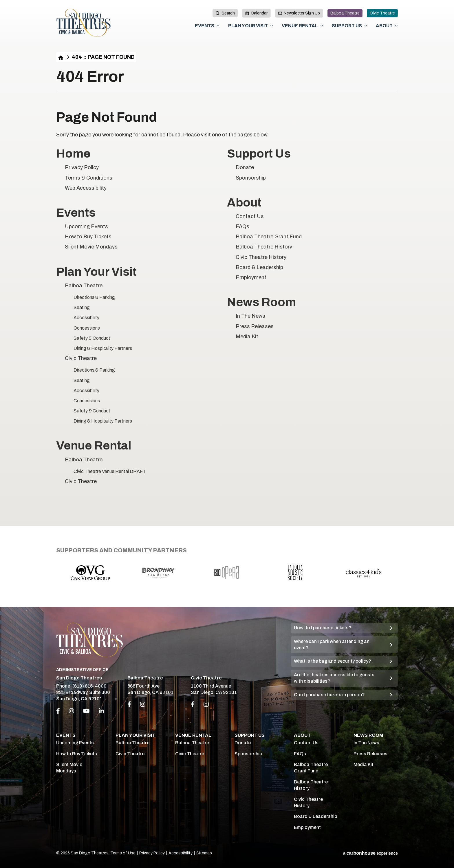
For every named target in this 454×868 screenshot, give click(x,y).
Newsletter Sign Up (299, 13)
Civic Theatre (382, 13)
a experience (370, 853)
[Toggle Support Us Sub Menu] (366, 26)
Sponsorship (251, 178)
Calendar (256, 13)
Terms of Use (123, 853)
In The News (250, 316)
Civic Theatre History (261, 257)
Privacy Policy (82, 167)
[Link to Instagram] (143, 704)
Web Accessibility (86, 188)
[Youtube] (86, 711)
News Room (261, 302)
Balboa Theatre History (264, 247)
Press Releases (255, 326)
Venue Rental (300, 26)
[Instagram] (72, 711)
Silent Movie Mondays (91, 247)
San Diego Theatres (84, 23)
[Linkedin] (101, 711)
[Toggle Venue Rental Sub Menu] (322, 26)
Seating (82, 307)
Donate (245, 167)
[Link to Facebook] (129, 704)
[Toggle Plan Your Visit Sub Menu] (272, 26)
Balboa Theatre (345, 13)
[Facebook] (58, 711)
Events (205, 26)
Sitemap (204, 853)
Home (61, 57)
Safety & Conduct (92, 338)
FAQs (242, 226)
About (384, 26)
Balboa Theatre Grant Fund (269, 237)
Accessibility (86, 318)
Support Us (347, 26)
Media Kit (247, 337)
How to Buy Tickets (88, 237)
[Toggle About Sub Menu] (396, 26)
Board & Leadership (259, 267)
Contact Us (250, 216)
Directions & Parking (94, 297)
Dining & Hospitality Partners (103, 348)
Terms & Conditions (89, 178)
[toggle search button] (225, 13)
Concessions (87, 328)
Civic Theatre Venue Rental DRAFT (110, 471)
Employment (251, 277)
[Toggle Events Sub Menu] (218, 26)
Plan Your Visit (248, 26)
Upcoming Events (86, 226)
